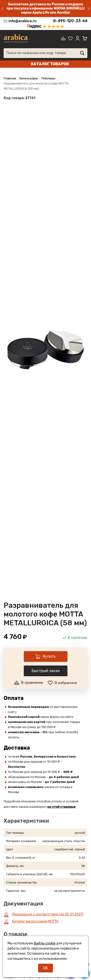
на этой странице (62, 807)
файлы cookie (45, 943)
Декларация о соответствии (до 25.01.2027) (48, 914)
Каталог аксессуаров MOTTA (35, 921)
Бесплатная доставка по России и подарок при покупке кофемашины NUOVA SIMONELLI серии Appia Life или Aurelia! (46, 8)
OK (45, 968)
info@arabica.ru (22, 21)
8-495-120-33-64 (70, 21)
